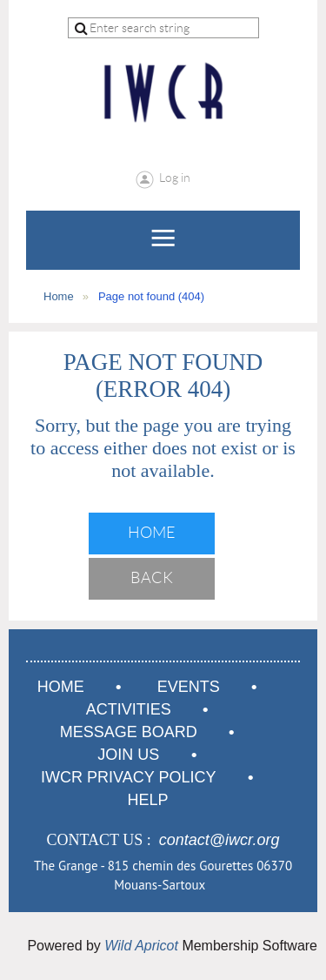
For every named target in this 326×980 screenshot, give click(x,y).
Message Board (129, 732)
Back (152, 578)
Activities (129, 709)
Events (189, 687)
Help (147, 800)
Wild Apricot (141, 946)
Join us (128, 755)
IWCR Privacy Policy (128, 777)
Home (59, 296)
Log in (175, 178)
